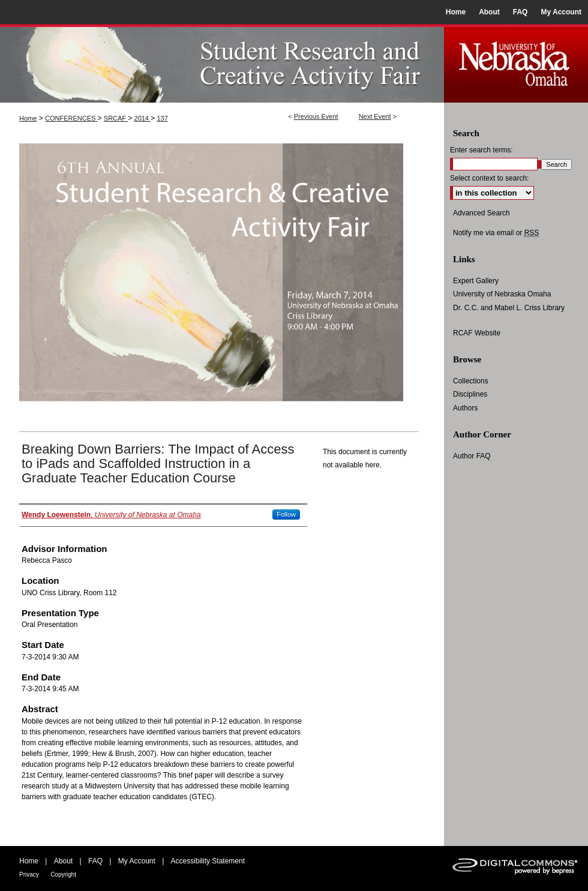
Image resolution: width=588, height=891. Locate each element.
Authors (465, 408)
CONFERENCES (71, 118)
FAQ (95, 861)
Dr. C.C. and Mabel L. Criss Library (509, 308)
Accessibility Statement (208, 861)
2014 (143, 118)
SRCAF (116, 118)
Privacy (29, 874)
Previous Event (316, 116)
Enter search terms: (481, 150)
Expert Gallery (476, 281)
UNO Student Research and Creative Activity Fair (222, 63)
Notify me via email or (496, 233)
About (63, 861)
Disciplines (470, 394)
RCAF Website (477, 333)
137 (162, 118)
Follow (286, 514)
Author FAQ (472, 456)
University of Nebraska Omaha (502, 294)
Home (28, 118)
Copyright (63, 874)
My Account (137, 861)
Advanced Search (481, 213)
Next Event (375, 116)
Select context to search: (489, 178)
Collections (471, 381)
